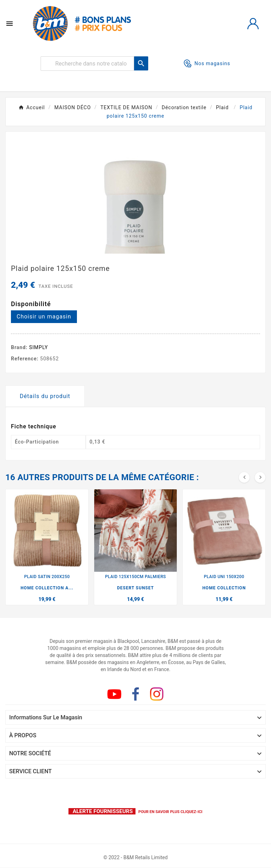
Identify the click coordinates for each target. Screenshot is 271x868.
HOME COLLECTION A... (47, 588)
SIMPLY (39, 347)
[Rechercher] (87, 64)
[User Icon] (253, 24)
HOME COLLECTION (224, 588)
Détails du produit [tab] (45, 396)
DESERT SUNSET (136, 588)
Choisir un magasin (44, 317)
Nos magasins (207, 63)
